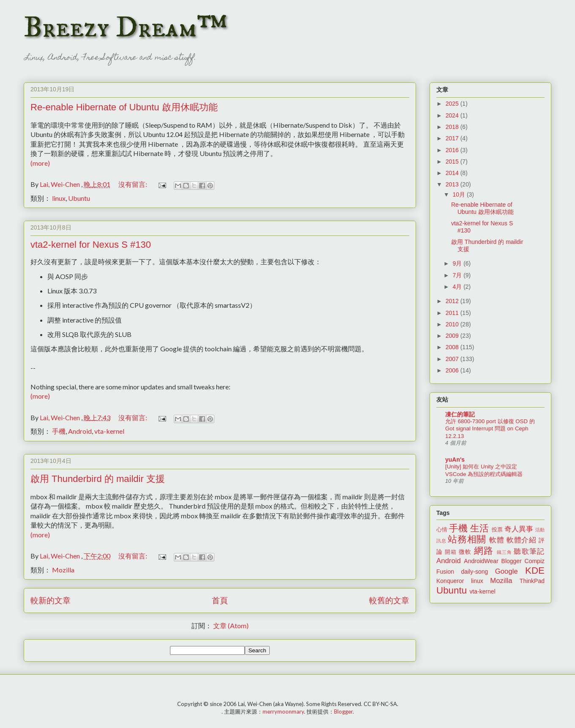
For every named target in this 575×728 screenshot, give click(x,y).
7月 (458, 275)
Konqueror (450, 581)
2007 (453, 359)
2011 (453, 313)
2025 (453, 104)
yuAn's (455, 460)
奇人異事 (519, 529)
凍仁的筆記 (460, 414)
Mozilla (63, 570)
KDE (535, 571)
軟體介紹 (522, 540)
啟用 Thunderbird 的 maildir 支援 (98, 479)
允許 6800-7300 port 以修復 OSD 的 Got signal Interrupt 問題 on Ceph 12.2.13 (490, 429)
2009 (453, 336)
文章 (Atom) (231, 625)
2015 (453, 161)
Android (80, 431)
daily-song (474, 572)
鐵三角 (505, 552)
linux (59, 198)
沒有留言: (133, 184)
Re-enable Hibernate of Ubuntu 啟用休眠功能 (124, 107)
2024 (453, 115)
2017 (453, 138)
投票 (497, 530)
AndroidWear (481, 561)
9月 (458, 263)
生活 (479, 528)
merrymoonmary (283, 712)
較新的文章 (51, 600)
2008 (453, 347)
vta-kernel (109, 431)
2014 (453, 173)
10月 (459, 194)
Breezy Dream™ (125, 28)
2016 (453, 150)
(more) (40, 163)
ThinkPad (532, 581)
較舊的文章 (389, 600)
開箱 (451, 552)
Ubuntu (79, 198)
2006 (453, 370)
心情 (442, 530)
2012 (453, 301)
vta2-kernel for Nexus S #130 (91, 245)
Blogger (512, 561)
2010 (453, 324)
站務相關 (467, 539)
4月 (458, 287)
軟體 (497, 540)
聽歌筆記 (529, 551)
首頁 (220, 600)
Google (507, 571)
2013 (453, 184)
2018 (453, 127)
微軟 (465, 552)
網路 (484, 551)
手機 (59, 431)
